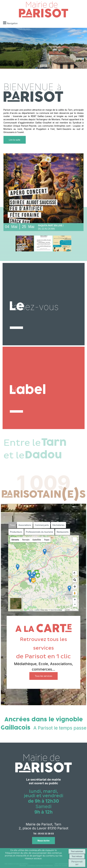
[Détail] (25, 243)
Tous (12, 525)
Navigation (12, 23)
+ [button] (75, 600)
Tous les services (43, 676)
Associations (25, 525)
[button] (75, 539)
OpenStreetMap (56, 610)
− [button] (75, 605)
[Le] (44, 304)
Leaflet (37, 610)
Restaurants (62, 532)
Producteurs (16, 532)
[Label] (44, 388)
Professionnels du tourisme (39, 532)
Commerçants (42, 525)
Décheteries (58, 525)
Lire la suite (15, 140)
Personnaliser (77, 863)
